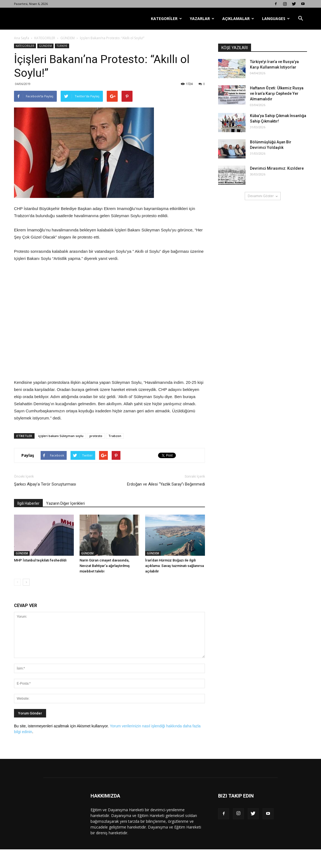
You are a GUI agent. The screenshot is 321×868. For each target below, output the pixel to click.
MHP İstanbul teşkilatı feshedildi (40, 560)
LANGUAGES (276, 19)
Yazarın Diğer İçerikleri (65, 503)
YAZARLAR (202, 19)
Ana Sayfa (22, 38)
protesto (96, 436)
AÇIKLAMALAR (238, 19)
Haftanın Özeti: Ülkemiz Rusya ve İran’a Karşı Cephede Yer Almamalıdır (277, 93)
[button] (300, 19)
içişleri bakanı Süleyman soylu (61, 436)
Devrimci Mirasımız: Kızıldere (277, 168)
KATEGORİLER (166, 19)
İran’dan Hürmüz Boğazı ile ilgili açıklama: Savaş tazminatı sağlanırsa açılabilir (174, 566)
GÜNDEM (67, 38)
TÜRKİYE (62, 46)
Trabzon (115, 436)
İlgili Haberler (28, 503)
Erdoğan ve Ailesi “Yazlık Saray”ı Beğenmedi (166, 484)
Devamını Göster (263, 196)
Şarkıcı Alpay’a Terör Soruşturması (45, 484)
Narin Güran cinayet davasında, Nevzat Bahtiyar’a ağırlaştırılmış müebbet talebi (105, 566)
